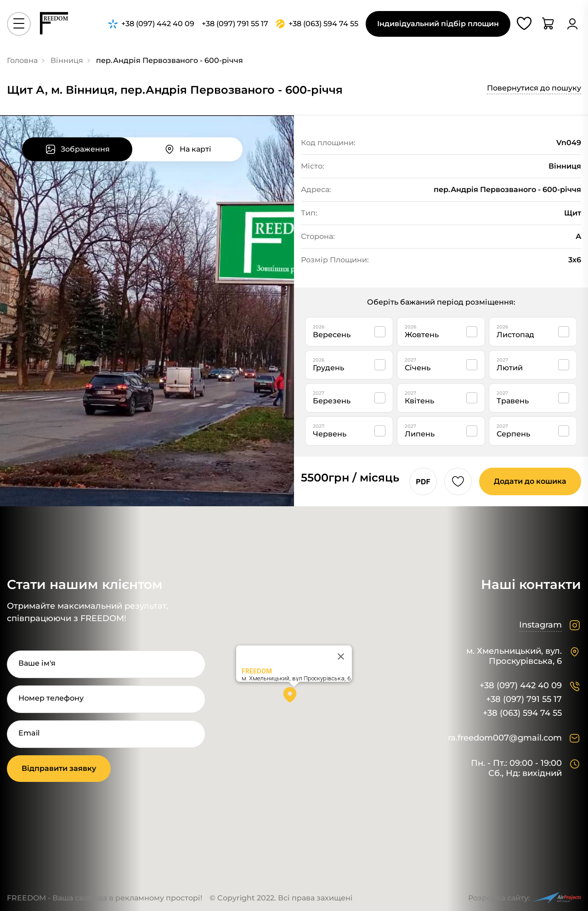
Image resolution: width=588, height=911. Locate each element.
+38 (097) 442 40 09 (521, 686)
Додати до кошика (530, 481)
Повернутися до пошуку (534, 88)
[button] (294, 698)
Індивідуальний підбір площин (438, 24)
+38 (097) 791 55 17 (524, 699)
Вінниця (67, 60)
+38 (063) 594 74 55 (522, 713)
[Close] (341, 656)
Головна (22, 60)
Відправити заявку (59, 768)
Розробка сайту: (525, 898)
